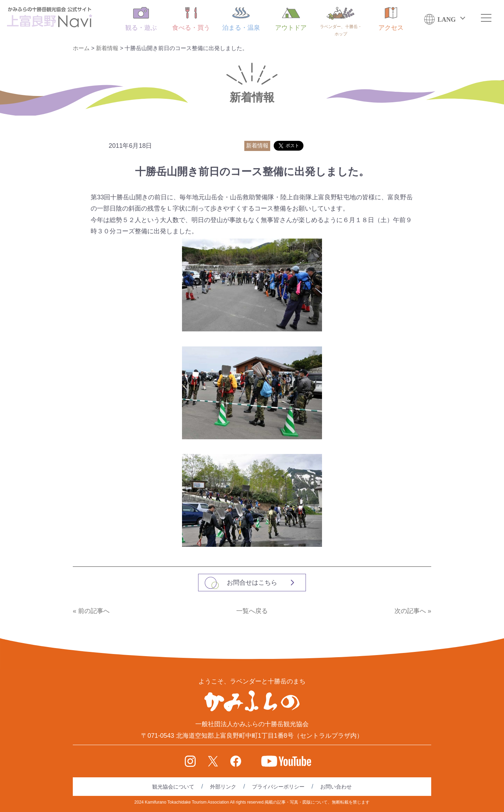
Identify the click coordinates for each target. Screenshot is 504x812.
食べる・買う (191, 19)
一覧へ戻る (252, 611)
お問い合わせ (336, 787)
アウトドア (291, 19)
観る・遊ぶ (141, 19)
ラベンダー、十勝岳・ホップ (341, 22)
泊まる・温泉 (241, 19)
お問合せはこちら (252, 583)
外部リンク (223, 787)
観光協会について (173, 787)
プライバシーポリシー (278, 787)
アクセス (391, 19)
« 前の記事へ (91, 611)
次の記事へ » (413, 611)
